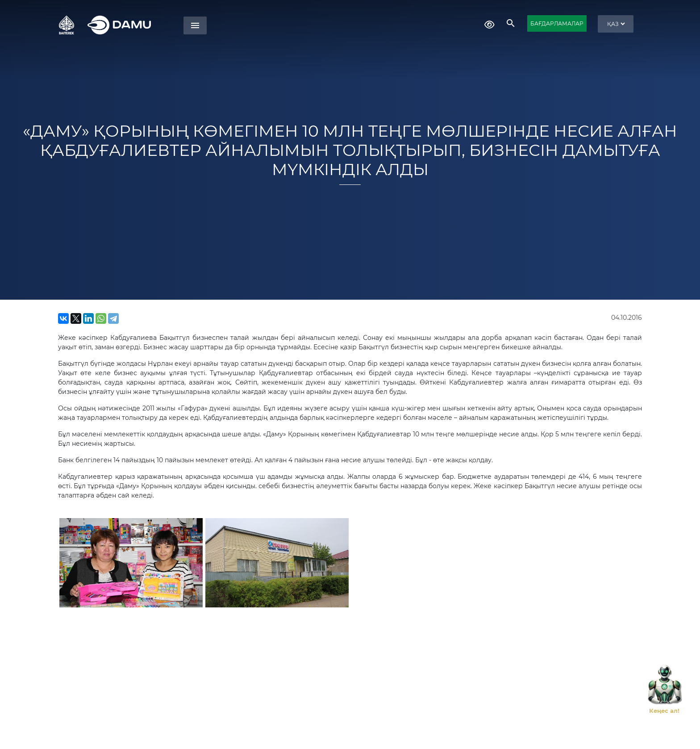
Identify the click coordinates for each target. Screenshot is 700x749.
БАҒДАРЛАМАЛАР (557, 23)
